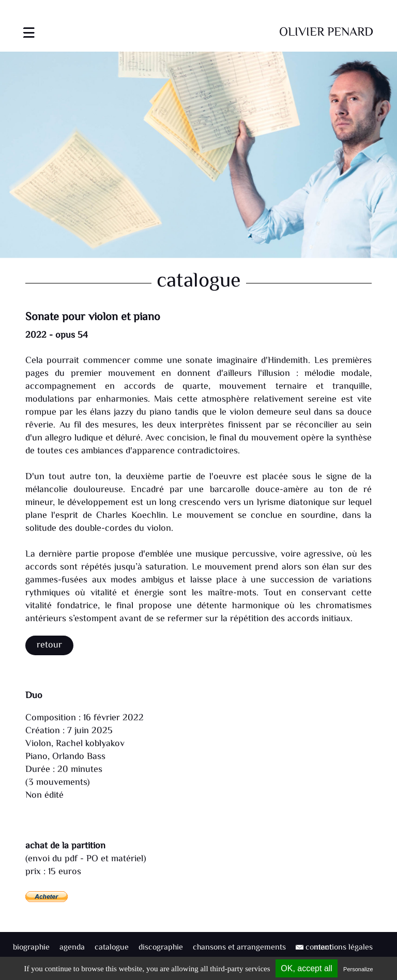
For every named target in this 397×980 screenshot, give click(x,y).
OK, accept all (307, 968)
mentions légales (343, 948)
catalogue (112, 948)
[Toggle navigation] (29, 26)
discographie (161, 948)
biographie (31, 948)
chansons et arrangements (239, 948)
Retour (49, 645)
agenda (72, 948)
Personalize (358, 969)
